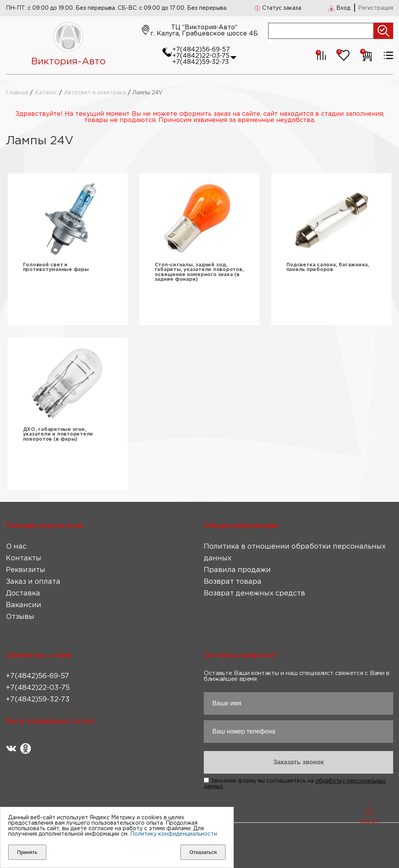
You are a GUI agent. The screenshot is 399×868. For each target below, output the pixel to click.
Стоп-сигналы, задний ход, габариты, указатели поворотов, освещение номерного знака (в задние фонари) (199, 272)
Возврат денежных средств (254, 593)
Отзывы (20, 617)
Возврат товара (233, 582)
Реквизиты (26, 570)
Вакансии (24, 605)
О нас (16, 547)
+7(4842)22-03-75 (201, 56)
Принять (27, 852)
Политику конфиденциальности (174, 834)
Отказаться (203, 852)
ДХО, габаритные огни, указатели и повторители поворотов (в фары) (58, 434)
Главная (17, 93)
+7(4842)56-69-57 (201, 50)
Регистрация (376, 8)
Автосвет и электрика (95, 93)
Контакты (24, 558)
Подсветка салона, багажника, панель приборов (328, 267)
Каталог (46, 93)
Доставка (23, 593)
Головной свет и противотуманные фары (56, 267)
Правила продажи (237, 570)
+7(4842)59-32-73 (200, 62)
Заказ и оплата (33, 582)
